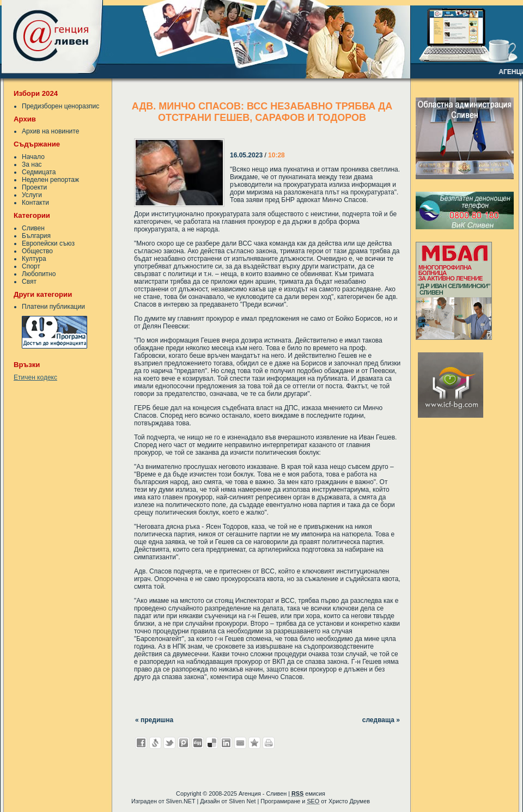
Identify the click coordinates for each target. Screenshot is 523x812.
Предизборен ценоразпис (60, 106)
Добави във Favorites (254, 743)
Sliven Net (242, 801)
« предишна (154, 720)
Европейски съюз (48, 243)
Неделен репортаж (50, 180)
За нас (32, 164)
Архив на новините (50, 131)
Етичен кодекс (35, 377)
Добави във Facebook (141, 743)
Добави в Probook (184, 743)
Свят (29, 282)
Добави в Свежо (155, 743)
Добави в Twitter (169, 743)
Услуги (32, 195)
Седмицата (39, 172)
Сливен (33, 228)
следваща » (381, 720)
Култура (34, 259)
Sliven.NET (181, 801)
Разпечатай (269, 743)
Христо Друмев (349, 801)
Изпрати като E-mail (240, 743)
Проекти (34, 187)
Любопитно (39, 274)
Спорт (31, 266)
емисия (308, 793)
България (36, 236)
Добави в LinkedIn (226, 743)
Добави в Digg (198, 743)
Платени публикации (53, 307)
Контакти (35, 203)
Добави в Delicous (212, 743)
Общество (37, 251)
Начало (33, 157)
